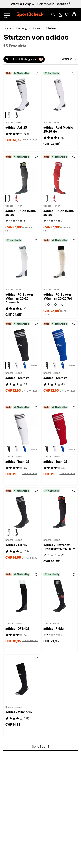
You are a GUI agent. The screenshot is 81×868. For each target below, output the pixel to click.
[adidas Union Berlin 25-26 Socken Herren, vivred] (17, 198)
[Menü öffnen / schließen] (7, 15)
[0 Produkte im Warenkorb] (74, 15)
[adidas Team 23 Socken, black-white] (9, 365)
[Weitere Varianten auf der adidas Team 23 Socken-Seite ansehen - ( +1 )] (33, 365)
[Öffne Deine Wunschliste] (67, 15)
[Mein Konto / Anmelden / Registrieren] (60, 15)
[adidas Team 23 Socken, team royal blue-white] (24, 365)
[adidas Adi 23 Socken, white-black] (9, 115)
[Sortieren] (69, 59)
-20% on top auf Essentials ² (40, 4)
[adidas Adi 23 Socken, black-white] (17, 115)
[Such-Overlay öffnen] (53, 15)
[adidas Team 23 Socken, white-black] (17, 365)
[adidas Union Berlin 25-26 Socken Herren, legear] (9, 198)
